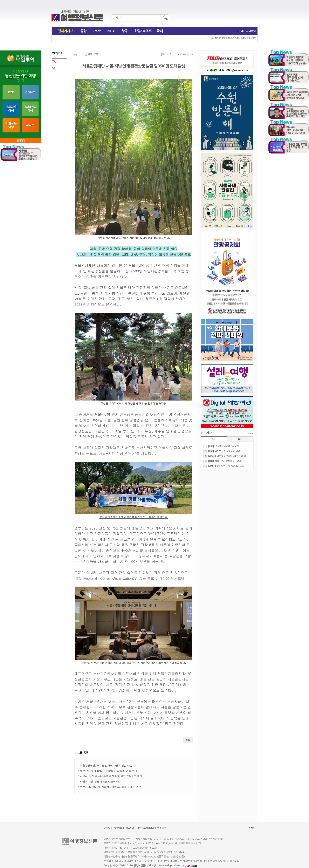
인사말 (107, 828)
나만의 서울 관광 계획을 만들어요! (99, 781)
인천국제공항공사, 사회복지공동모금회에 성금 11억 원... (112, 787)
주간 (54, 62)
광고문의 (129, 828)
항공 (125, 31)
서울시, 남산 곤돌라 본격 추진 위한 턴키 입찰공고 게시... (112, 776)
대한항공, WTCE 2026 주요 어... (232, 456)
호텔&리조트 (143, 31)
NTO (111, 31)
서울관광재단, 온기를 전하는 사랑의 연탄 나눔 (106, 765)
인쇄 (80, 54)
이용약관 (161, 828)
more (251, 433)
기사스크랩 (93, 54)
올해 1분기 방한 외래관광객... (229, 461)
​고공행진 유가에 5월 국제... (228, 446)
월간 (54, 68)
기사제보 (118, 828)
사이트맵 (251, 31)
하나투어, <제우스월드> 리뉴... (231, 466)
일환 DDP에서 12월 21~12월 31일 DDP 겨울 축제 (109, 771)
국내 (160, 31)
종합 (84, 31)
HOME (241, 31)
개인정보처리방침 (145, 828)
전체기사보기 (67, 31)
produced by (184, 866)
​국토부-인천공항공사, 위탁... (228, 451)
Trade (97, 31)
